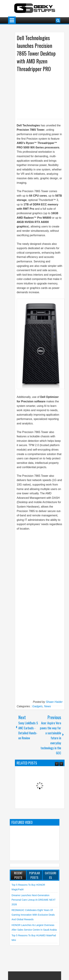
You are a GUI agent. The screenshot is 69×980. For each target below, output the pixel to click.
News (48, 706)
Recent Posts (18, 875)
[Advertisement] (42, 95)
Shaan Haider (54, 702)
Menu (12, 20)
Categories (51, 875)
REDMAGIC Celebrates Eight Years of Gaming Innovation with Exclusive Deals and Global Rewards (33, 915)
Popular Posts (34, 875)
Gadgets (37, 706)
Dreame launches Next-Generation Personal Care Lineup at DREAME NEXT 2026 (34, 900)
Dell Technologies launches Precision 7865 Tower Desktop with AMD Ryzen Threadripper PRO (36, 53)
